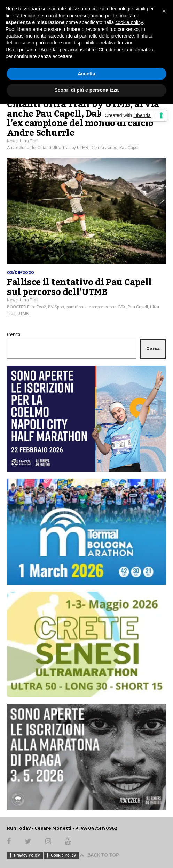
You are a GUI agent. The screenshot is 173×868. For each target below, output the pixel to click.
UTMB (23, 314)
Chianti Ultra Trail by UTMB (63, 148)
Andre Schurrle (21, 148)
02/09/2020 (21, 272)
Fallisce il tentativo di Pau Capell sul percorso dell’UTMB (79, 287)
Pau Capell (129, 148)
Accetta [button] (86, 74)
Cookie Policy (63, 855)
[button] (164, 11)
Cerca (14, 335)
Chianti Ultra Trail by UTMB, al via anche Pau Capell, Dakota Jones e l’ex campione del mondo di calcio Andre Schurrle (83, 119)
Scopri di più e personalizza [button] (86, 90)
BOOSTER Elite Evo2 (26, 307)
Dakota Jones (104, 148)
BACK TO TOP (99, 855)
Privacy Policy (27, 855)
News (12, 141)
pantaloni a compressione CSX (96, 307)
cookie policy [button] (129, 22)
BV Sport (56, 307)
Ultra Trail (29, 141)
